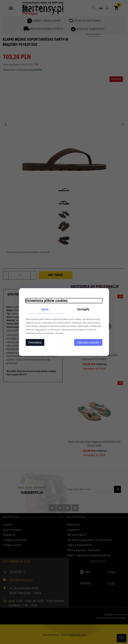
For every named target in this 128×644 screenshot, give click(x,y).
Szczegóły (83, 309)
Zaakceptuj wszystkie (88, 342)
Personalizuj (35, 342)
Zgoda (45, 309)
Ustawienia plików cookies (47, 301)
